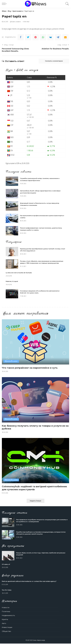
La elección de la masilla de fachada (19, 273)
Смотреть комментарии (53, 61)
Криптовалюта (11, 362)
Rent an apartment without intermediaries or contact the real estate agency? (29, 582)
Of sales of (6, 565)
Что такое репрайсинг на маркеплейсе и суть (30, 368)
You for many (7, 590)
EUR (18, 163)
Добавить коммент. (16, 22)
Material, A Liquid (12, 282)
